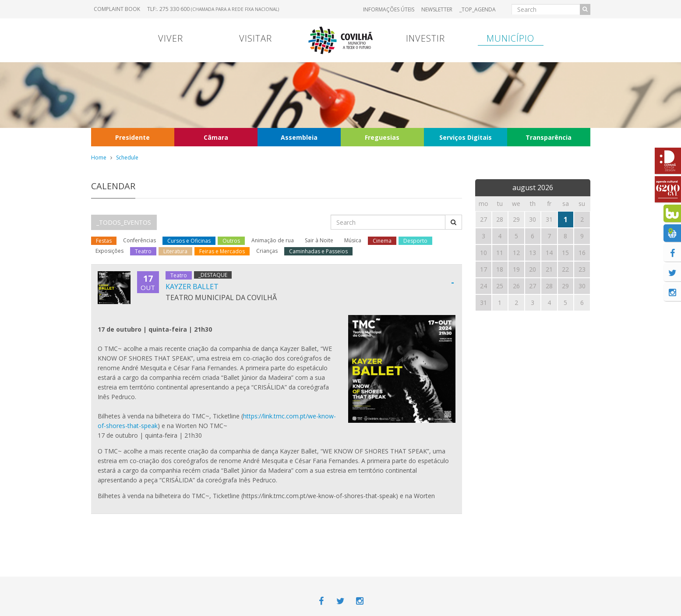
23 (582, 269)
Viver (171, 38)
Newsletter (437, 9)
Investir (425, 38)
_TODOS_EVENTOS (124, 222)
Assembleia (299, 137)
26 (516, 286)
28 (549, 286)
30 (582, 286)
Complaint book (117, 9)
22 (565, 269)
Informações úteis (389, 9)
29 (565, 286)
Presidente (132, 137)
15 (565, 253)
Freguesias (382, 137)
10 (483, 253)
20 (533, 269)
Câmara (216, 137)
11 (500, 253)
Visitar (256, 38)
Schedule (127, 158)
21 (549, 269)
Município (510, 38)
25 (500, 286)
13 (533, 253)
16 (582, 253)
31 (483, 303)
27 (533, 286)
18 (500, 269)
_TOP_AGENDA (478, 9)
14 (549, 253)
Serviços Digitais (466, 137)
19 (516, 269)
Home (99, 158)
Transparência (549, 137)
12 (516, 253)
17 (483, 269)
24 (483, 286)
